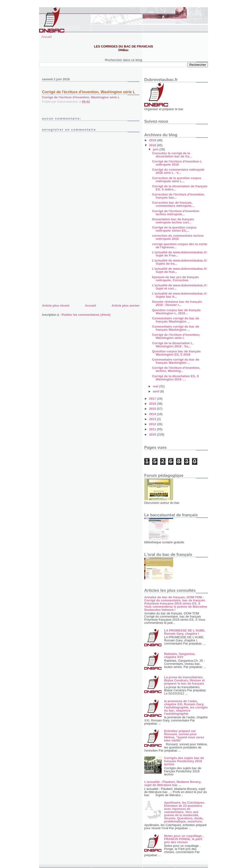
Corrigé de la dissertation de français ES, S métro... (180, 188)
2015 (153, 409)
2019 (153, 140)
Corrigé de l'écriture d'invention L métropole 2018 (177, 163)
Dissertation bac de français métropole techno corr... (173, 221)
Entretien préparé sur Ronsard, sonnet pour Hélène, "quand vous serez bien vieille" (184, 736)
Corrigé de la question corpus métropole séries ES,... (174, 229)
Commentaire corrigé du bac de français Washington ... (175, 320)
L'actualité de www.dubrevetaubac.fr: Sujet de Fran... (180, 254)
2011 (153, 429)
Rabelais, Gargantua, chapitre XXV (180, 655)
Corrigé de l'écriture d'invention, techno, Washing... (176, 369)
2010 (153, 434)
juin (156, 149)
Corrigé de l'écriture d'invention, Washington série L (81, 97)
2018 (153, 145)
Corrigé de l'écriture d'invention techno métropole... (175, 213)
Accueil (47, 37)
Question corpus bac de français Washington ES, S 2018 (176, 353)
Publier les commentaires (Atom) (86, 315)
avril (157, 391)
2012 (153, 424)
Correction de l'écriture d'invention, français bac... (178, 196)
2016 (153, 404)
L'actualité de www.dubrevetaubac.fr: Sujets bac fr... (180, 295)
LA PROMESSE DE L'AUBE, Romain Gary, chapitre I (185, 632)
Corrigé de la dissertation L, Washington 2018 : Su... (173, 345)
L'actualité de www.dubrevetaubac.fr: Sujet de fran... (180, 270)
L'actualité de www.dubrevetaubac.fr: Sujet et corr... (180, 287)
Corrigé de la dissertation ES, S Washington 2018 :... (175, 378)
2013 (153, 419)
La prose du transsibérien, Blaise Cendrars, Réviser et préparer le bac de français (184, 680)
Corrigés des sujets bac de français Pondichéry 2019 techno (184, 761)
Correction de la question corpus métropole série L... (177, 180)
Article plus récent (56, 306)
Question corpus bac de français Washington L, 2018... (176, 312)
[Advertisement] (78, 269)
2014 (153, 414)
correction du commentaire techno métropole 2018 (178, 237)
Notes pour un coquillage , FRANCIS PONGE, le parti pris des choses (184, 839)
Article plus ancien (125, 306)
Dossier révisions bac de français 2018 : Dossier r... (177, 303)
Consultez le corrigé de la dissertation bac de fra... (172, 155)
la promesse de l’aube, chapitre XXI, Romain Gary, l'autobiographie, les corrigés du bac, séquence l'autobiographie (186, 707)
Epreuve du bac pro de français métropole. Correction (175, 279)
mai (156, 386)
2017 (153, 399)
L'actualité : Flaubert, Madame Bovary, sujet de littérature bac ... (173, 783)
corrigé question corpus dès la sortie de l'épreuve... (179, 246)
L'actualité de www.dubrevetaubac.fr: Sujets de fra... (180, 262)
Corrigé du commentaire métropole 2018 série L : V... (178, 171)
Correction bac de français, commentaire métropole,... (173, 204)
